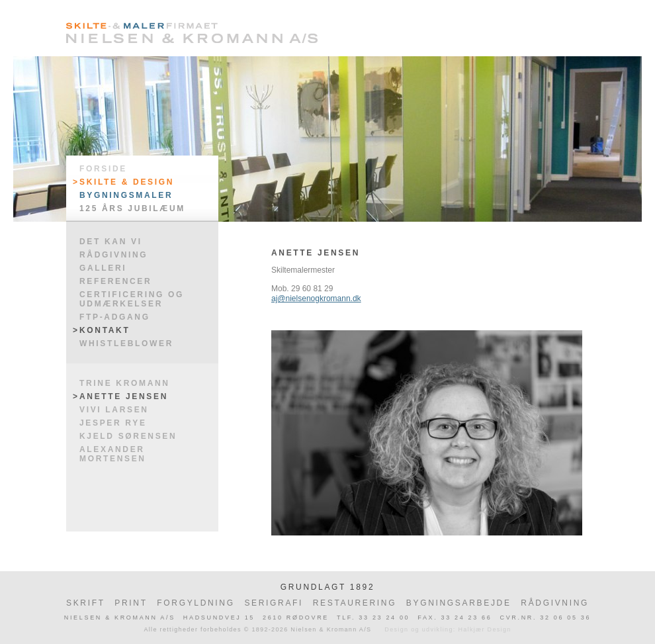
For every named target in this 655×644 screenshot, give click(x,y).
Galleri (103, 268)
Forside (103, 169)
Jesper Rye (113, 423)
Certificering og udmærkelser (132, 299)
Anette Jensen (124, 396)
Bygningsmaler (126, 195)
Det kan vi (111, 242)
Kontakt (105, 330)
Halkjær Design (484, 629)
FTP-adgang (115, 317)
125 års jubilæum (132, 208)
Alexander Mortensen (113, 454)
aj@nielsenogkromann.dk (316, 299)
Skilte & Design (127, 182)
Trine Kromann (125, 383)
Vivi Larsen (114, 410)
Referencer (115, 281)
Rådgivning (113, 255)
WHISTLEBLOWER (126, 344)
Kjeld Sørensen (128, 436)
